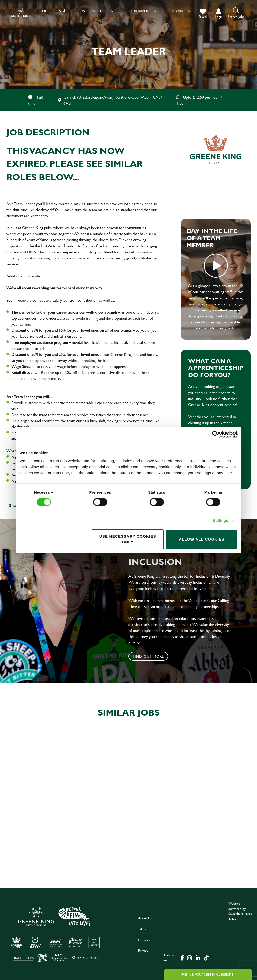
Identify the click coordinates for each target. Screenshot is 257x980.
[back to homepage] (21, 13)
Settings (221, 521)
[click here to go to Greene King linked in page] (198, 957)
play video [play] (216, 266)
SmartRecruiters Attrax (240, 916)
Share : (15, 505)
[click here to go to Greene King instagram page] (189, 957)
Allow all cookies (202, 539)
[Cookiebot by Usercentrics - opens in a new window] (216, 434)
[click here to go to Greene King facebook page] (182, 957)
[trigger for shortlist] (203, 14)
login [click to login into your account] (219, 16)
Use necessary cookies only (128, 539)
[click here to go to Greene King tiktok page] (206, 957)
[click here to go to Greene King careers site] (55, 934)
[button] (236, 13)
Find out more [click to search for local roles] (148, 656)
